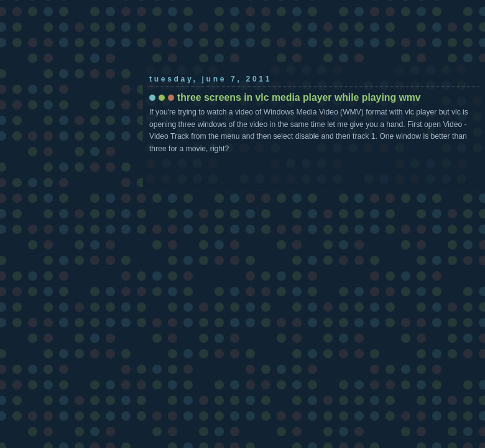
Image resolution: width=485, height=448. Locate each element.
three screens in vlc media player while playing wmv (299, 97)
